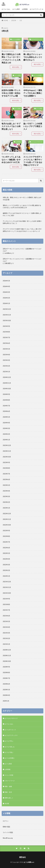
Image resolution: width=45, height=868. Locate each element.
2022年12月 (7, 514)
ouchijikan (8, 253)
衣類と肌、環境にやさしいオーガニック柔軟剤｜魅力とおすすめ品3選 (22, 199)
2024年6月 (6, 411)
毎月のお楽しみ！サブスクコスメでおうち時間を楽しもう (11, 126)
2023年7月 (6, 474)
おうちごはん (6, 9)
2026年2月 (6, 298)
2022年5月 (6, 553)
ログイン (6, 821)
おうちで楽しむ (10, 747)
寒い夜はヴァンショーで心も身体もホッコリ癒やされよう (33, 57)
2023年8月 (6, 468)
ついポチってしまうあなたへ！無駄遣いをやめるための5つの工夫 (11, 160)
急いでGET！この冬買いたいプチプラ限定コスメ (33, 126)
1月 (21, 20)
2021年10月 (7, 593)
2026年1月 (6, 303)
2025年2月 (6, 366)
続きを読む (16, 67)
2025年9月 (6, 326)
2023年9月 (6, 462)
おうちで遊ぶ (9, 752)
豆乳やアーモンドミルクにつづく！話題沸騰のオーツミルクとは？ (22, 250)
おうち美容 (16, 9)
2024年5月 (6, 417)
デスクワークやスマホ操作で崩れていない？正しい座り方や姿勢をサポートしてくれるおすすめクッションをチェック (22, 230)
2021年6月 (6, 616)
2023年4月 (6, 491)
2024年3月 (6, 428)
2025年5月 (6, 349)
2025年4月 (6, 355)
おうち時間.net (29, 862)
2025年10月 (7, 320)
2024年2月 (6, 434)
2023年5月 (6, 485)
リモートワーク (10, 781)
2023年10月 (7, 457)
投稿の (6, 827)
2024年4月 (6, 423)
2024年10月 (7, 389)
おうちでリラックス (36, 9)
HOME (6, 20)
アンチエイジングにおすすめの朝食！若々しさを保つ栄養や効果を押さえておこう (22, 222)
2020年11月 (7, 655)
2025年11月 (7, 315)
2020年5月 (6, 690)
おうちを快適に (16, 39)
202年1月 (6, 701)
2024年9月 (6, 394)
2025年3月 (6, 360)
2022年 (14, 20)
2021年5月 (6, 621)
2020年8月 (6, 672)
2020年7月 (6, 678)
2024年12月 (7, 377)
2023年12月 (7, 445)
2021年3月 (6, 633)
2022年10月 (7, 525)
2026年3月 (6, 292)
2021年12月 (7, 582)
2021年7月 (6, 610)
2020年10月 (7, 661)
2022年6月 (6, 548)
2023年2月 (6, 502)
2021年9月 (6, 599)
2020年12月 (7, 650)
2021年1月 (6, 644)
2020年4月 (6, 695)
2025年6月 (6, 343)
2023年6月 (6, 479)
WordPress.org (8, 838)
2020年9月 (6, 667)
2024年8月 (6, 400)
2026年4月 (6, 286)
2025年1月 (6, 372)
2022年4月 (6, 559)
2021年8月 (6, 604)
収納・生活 (8, 792)
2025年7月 (6, 337)
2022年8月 (6, 536)
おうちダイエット (10, 730)
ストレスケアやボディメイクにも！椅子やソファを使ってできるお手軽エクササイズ (33, 161)
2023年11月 (7, 451)
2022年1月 (6, 576)
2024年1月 (6, 440)
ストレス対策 (9, 775)
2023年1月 (6, 508)
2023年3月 (6, 496)
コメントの (8, 832)
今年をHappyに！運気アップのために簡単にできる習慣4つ (33, 93)
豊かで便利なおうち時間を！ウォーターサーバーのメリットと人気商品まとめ (11, 58)
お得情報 (25, 9)
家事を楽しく (9, 798)
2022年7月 (6, 542)
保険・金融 (8, 786)
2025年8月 (6, 332)
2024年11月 (7, 383)
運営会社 (22, 857)
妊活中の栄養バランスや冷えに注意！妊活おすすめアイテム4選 (11, 93)
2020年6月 (6, 684)
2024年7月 (6, 406)
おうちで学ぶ (9, 741)
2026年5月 (6, 281)
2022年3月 (6, 565)
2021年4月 (6, 627)
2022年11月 (7, 519)
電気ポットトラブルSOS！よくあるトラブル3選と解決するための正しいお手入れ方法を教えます (22, 206)
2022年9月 (6, 531)
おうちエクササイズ (37, 142)
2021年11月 (7, 587)
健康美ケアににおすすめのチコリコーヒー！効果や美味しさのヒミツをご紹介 (22, 214)
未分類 (7, 804)
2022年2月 (6, 570)
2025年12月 (7, 309)
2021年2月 (6, 638)
